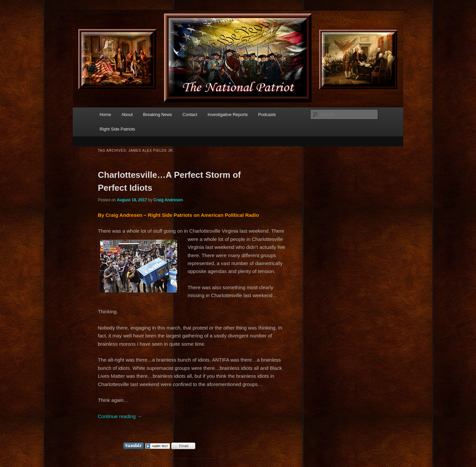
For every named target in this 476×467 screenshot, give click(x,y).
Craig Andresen (168, 200)
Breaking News (158, 115)
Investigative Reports (228, 115)
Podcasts (267, 115)
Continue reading (120, 416)
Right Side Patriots (117, 129)
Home (105, 115)
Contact (190, 115)
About (127, 115)
